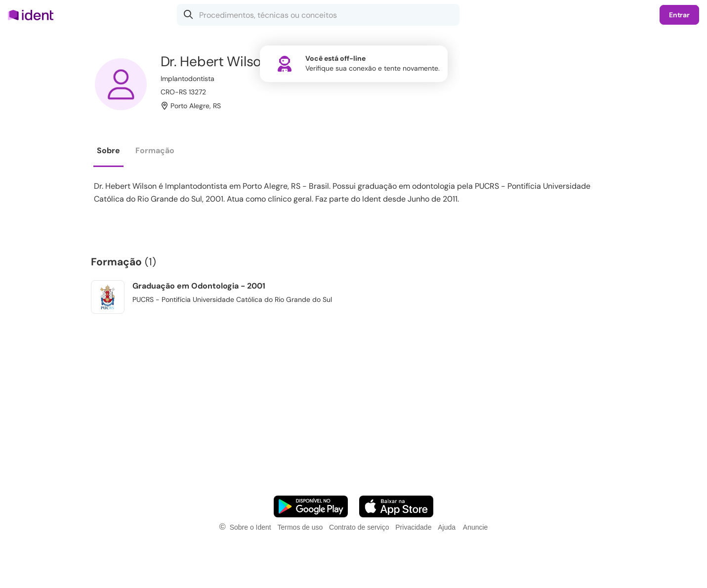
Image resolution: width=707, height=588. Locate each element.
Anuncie (476, 527)
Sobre (108, 150)
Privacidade (413, 527)
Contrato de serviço (359, 527)
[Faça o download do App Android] (311, 506)
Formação (155, 150)
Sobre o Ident (250, 527)
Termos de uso (300, 527)
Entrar (679, 15)
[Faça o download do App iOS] (396, 506)
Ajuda (447, 527)
